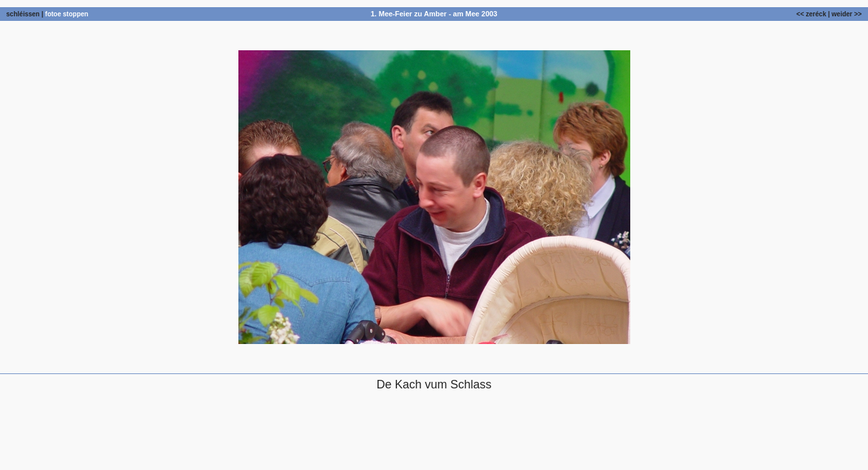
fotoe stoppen (67, 14)
